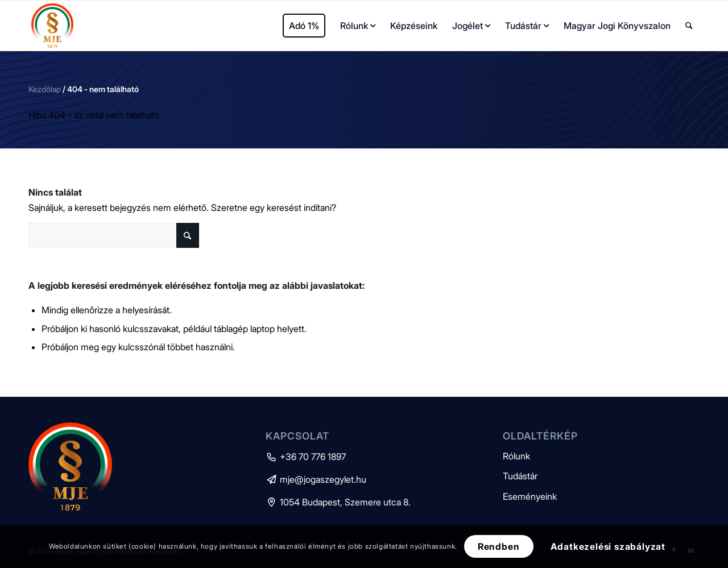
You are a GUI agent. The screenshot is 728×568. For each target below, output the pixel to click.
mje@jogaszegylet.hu (316, 479)
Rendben (499, 546)
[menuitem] (304, 26)
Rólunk (516, 456)
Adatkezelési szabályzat (608, 546)
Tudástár (520, 476)
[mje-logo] (52, 26)
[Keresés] (689, 26)
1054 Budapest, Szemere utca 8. (338, 502)
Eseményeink (530, 496)
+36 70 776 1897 (306, 457)
